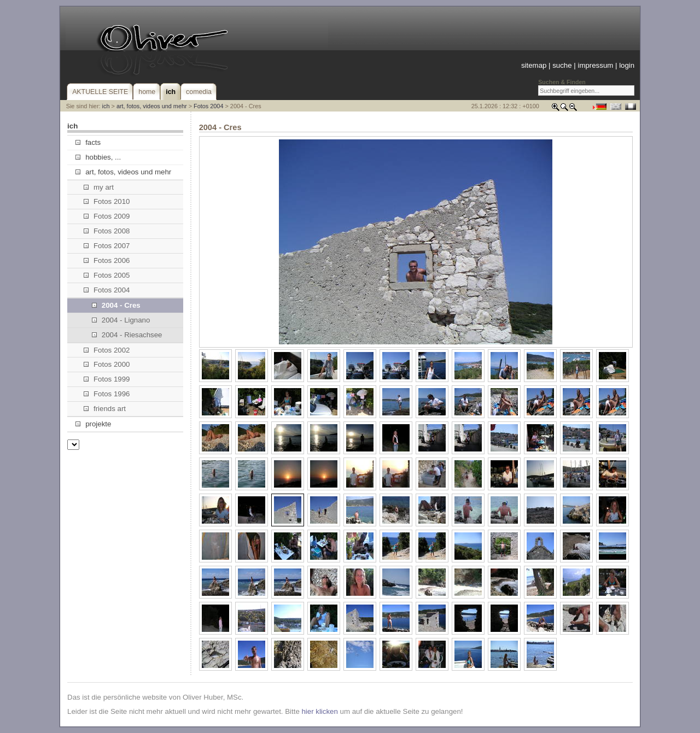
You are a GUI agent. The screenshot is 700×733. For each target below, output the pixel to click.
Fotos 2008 (107, 231)
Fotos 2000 (107, 364)
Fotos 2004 (208, 106)
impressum (595, 65)
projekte (93, 424)
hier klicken (319, 711)
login (627, 65)
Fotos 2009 (107, 216)
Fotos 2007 (107, 246)
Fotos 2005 (107, 275)
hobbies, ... (98, 157)
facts (88, 142)
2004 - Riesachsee (127, 335)
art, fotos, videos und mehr (152, 106)
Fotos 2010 (107, 201)
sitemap (534, 65)
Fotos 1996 (107, 394)
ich (106, 106)
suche (562, 65)
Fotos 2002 (107, 350)
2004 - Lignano (121, 320)
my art (99, 187)
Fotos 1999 (107, 379)
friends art (105, 409)
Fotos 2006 (107, 260)
